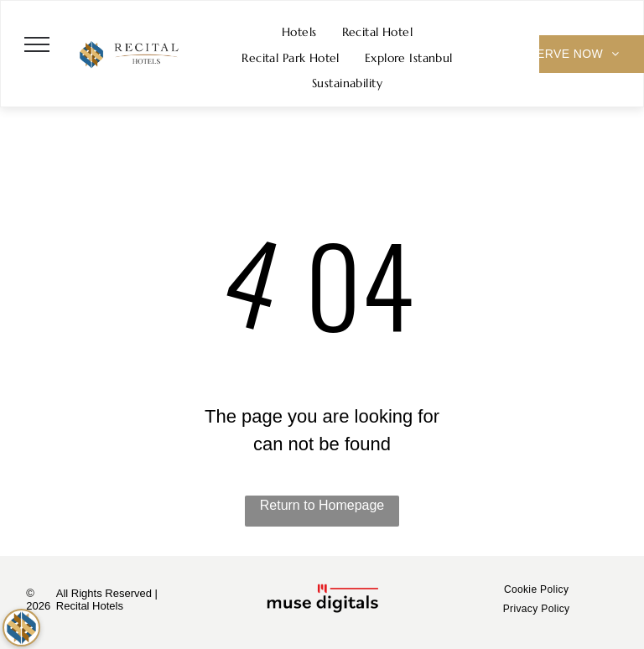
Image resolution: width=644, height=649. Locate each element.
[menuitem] (299, 32)
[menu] (37, 44)
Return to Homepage (322, 505)
